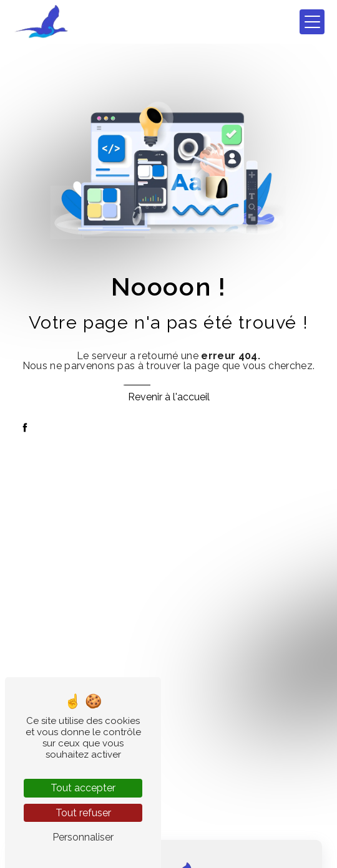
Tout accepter (83, 788)
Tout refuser (83, 813)
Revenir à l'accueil (169, 397)
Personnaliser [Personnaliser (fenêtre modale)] (83, 837)
